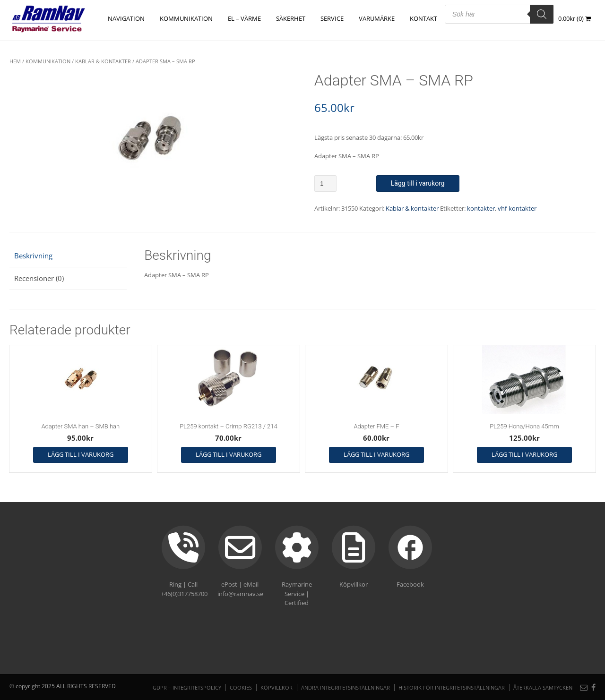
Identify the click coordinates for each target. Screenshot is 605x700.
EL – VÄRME (244, 18)
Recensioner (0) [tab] (39, 278)
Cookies (241, 687)
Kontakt (423, 18)
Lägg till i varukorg (418, 183)
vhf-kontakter (517, 208)
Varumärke (377, 18)
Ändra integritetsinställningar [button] (346, 687)
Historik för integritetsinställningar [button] (452, 687)
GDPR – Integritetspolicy (187, 687)
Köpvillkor (277, 687)
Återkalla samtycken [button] (543, 687)
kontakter (481, 208)
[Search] (542, 14)
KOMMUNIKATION (186, 18)
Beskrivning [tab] (33, 256)
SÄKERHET (291, 18)
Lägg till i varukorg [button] (81, 454)
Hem (15, 61)
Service (332, 18)
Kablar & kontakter (103, 61)
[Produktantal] (325, 184)
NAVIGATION (126, 18)
